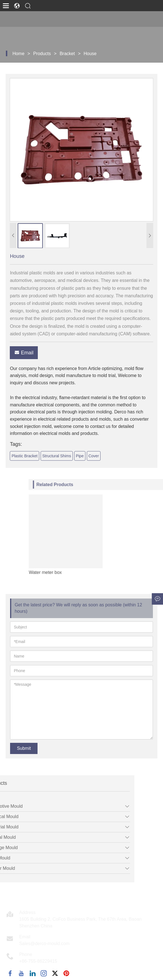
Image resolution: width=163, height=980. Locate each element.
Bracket (67, 54)
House (90, 54)
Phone (25, 954)
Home (18, 54)
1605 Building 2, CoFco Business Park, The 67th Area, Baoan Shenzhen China (80, 923)
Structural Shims (63, 456)
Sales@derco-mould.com (44, 944)
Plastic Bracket (31, 456)
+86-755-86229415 (38, 961)
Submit (24, 748)
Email (30, 353)
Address (27, 912)
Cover (100, 456)
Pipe (86, 456)
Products (42, 54)
